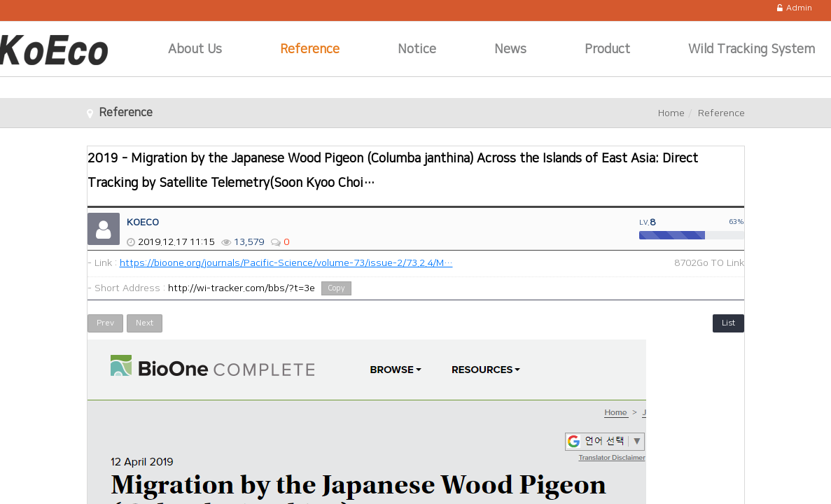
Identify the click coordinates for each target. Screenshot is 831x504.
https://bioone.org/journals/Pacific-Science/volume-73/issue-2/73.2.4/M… (286, 263)
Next (145, 323)
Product (607, 50)
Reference (310, 50)
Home (671, 113)
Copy (336, 288)
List (728, 323)
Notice (417, 50)
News (510, 50)
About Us (195, 50)
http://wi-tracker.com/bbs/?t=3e (242, 288)
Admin (795, 8)
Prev (105, 323)
